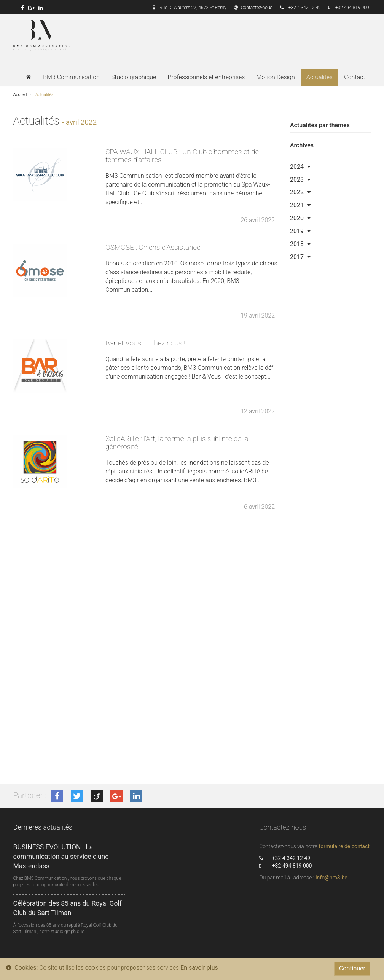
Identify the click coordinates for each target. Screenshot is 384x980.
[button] (309, 167)
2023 (297, 180)
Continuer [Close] (352, 968)
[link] (22, 8)
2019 (297, 231)
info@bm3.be (331, 878)
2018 (297, 244)
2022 (297, 192)
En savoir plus (199, 968)
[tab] (331, 167)
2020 (297, 218)
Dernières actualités (43, 827)
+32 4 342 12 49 (305, 8)
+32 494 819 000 (352, 8)
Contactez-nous (253, 8)
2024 (297, 167)
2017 (297, 257)
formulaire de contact (344, 846)
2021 (297, 205)
